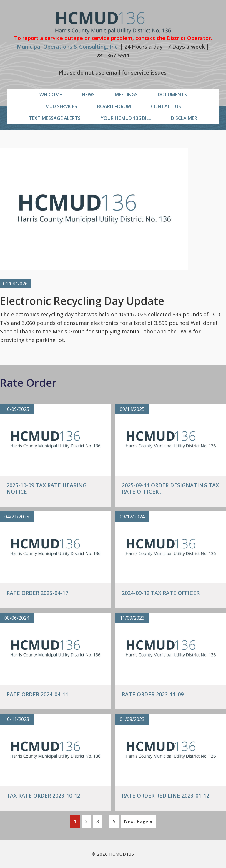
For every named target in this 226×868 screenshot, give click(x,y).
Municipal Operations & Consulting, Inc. (68, 47)
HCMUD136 (113, 23)
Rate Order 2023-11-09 (153, 694)
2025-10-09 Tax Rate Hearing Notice (46, 488)
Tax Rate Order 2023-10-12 (43, 796)
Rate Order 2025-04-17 (37, 593)
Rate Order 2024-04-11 (37, 694)
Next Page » (138, 822)
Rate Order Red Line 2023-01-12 (166, 796)
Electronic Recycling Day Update (82, 301)
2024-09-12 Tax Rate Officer (161, 593)
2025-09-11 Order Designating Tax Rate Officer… (170, 488)
